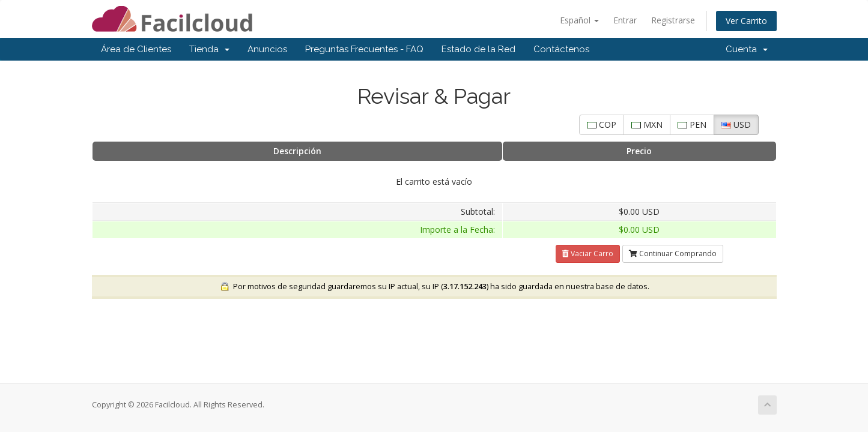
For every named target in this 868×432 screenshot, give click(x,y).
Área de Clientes (136, 49)
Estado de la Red (478, 49)
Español (579, 20)
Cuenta (747, 49)
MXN (647, 124)
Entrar (625, 20)
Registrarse (673, 20)
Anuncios (267, 49)
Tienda (209, 49)
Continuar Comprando (673, 253)
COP (602, 124)
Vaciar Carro (588, 253)
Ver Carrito (746, 21)
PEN (692, 124)
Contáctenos (561, 49)
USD (736, 124)
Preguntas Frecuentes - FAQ (364, 49)
